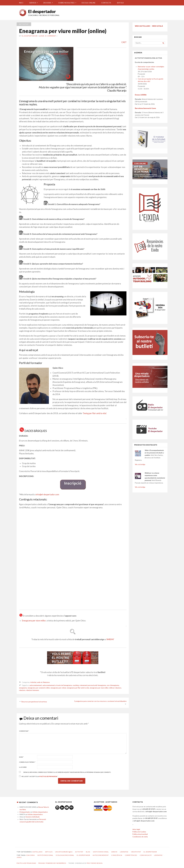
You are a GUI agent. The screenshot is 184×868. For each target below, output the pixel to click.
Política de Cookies (139, 832)
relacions (22, 690)
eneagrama (23, 688)
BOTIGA (121, 3)
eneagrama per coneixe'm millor (39, 688)
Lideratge (124, 852)
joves (19, 857)
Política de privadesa (48, 776)
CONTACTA (106, 3)
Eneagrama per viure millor (34, 621)
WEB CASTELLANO (143, 26)
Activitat (24, 24)
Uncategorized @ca (64, 852)
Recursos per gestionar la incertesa (34, 702)
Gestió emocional (101, 852)
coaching (76, 685)
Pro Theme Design (95, 863)
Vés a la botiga (140, 464)
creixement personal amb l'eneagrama (93, 685)
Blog (88, 852)
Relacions (46, 682)
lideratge (158, 855)
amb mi (40, 682)
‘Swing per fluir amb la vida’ (95, 413)
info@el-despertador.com (47, 495)
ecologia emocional (65, 855)
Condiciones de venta (140, 837)
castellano (37, 852)
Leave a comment (48, 36)
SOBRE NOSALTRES (66, 3)
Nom (21, 757)
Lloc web (23, 767)
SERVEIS (33, 3)
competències (131, 855)
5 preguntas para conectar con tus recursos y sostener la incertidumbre (100, 701)
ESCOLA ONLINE (89, 3)
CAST (124, 42)
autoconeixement (36, 685)
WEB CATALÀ (158, 26)
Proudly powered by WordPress (52, 863)
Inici (21, 3)
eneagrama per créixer (58, 688)
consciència (117, 855)
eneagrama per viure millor (99, 688)
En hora (47, 3)
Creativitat (136, 852)
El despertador (42, 11)
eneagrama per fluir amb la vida (78, 688)
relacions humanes (33, 690)
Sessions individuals (33, 817)
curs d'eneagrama (113, 685)
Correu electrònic (27, 762)
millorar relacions (115, 688)
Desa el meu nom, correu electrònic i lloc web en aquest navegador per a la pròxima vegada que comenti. (67, 772)
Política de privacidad (140, 834)
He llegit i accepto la (39, 776)
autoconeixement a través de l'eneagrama (57, 685)
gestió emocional (45, 855)
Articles (49, 852)
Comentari (24, 731)
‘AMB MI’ (110, 639)
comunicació (146, 855)
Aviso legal (136, 829)
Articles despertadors (40, 812)
